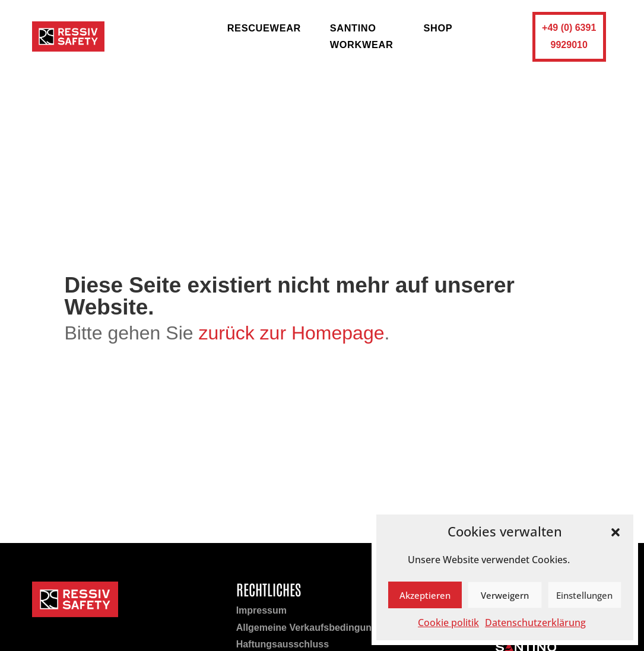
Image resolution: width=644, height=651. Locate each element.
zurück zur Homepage (291, 333)
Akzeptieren (425, 595)
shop (438, 28)
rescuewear (264, 28)
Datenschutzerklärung (535, 623)
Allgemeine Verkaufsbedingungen (313, 628)
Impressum (261, 610)
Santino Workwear (362, 36)
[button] (616, 532)
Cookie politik (448, 623)
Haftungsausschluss (283, 644)
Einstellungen (584, 595)
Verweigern (505, 595)
